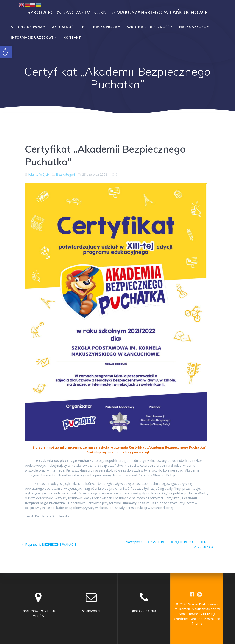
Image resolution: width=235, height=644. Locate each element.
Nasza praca (105, 27)
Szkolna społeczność (148, 27)
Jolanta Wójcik (39, 174)
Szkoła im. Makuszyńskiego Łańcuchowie (117, 12)
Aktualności (64, 27)
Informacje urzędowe (32, 37)
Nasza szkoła (193, 27)
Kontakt (72, 37)
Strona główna (27, 27)
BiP (85, 27)
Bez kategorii (66, 174)
